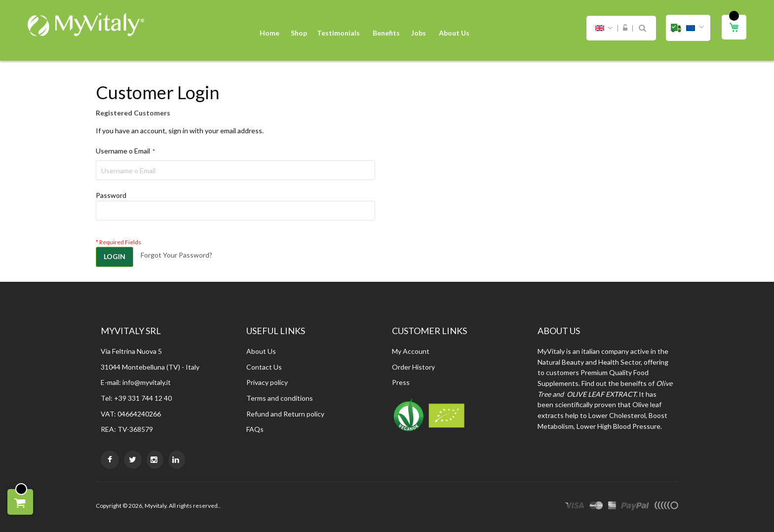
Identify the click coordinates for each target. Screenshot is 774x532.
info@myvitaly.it (147, 382)
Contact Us (264, 367)
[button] (688, 28)
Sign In (625, 28)
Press (401, 382)
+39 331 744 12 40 (143, 398)
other (666, 507)
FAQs (255, 429)
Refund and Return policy (285, 414)
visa (575, 507)
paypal (635, 507)
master (596, 507)
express (612, 507)
